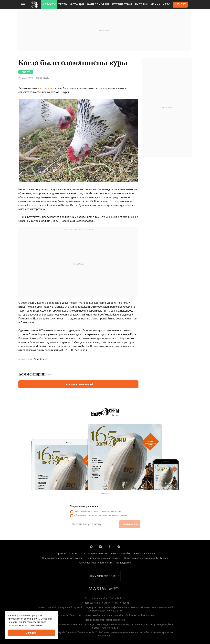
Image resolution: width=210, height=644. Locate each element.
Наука (156, 5)
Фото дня (78, 5)
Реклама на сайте (121, 554)
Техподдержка (124, 563)
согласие (83, 512)
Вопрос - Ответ (98, 5)
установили (47, 88)
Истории (142, 5)
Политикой (81, 515)
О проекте (60, 554)
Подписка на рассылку (84, 507)
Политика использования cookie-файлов (146, 558)
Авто (167, 5)
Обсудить (44, 78)
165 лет (180, 5)
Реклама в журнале (145, 554)
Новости (49, 5)
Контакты (75, 554)
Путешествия (122, 5)
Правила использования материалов (62, 558)
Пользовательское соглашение (103, 558)
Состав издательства (96, 554)
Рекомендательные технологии (95, 563)
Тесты (63, 5)
